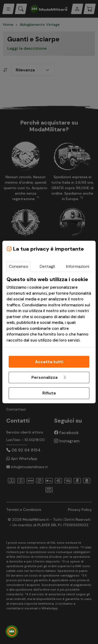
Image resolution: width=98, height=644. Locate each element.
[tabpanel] (49, 310)
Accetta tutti (49, 362)
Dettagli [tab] (47, 266)
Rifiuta (49, 393)
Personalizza (49, 377)
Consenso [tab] (19, 266)
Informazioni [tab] (78, 266)
